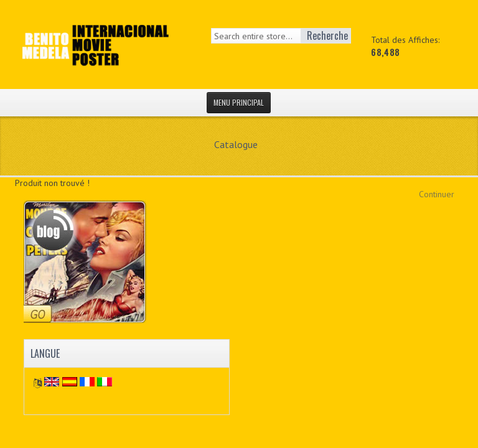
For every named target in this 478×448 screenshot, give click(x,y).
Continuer (437, 194)
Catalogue (236, 144)
